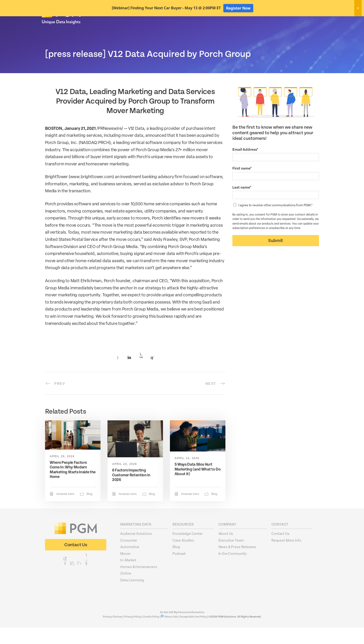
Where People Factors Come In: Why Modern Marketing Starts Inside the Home (73, 486)
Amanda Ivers (65, 510)
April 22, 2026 (125, 480)
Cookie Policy (151, 633)
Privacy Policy (133, 633)
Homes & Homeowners (139, 583)
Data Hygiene (224, 30)
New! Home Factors (267, 22)
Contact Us (280, 550)
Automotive (130, 563)
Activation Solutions (257, 30)
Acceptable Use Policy (193, 633)
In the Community (233, 570)
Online (126, 589)
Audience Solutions (136, 550)
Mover (125, 570)
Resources (287, 30)
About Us (310, 30)
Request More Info (286, 556)
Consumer (129, 556)
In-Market (128, 576)
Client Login (310, 21)
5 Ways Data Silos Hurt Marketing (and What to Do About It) (198, 485)
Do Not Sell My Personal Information (182, 629)
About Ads (171, 633)
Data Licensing (132, 596)
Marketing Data (194, 30)
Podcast (179, 570)
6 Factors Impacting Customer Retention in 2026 (131, 491)
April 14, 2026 (187, 474)
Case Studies (183, 556)
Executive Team (231, 556)
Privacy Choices (113, 633)
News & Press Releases (237, 563)
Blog (89, 510)
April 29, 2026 (62, 473)
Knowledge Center (188, 550)
